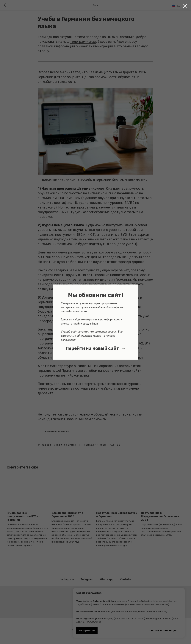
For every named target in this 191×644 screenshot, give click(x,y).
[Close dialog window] (185, 6)
